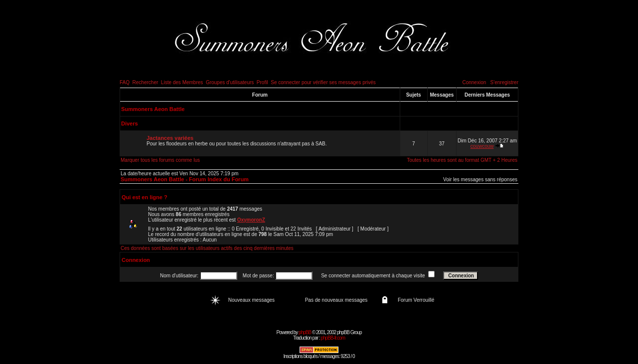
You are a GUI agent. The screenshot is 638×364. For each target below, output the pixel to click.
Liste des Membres (182, 82)
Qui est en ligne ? (145, 197)
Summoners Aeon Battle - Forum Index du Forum (185, 179)
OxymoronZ (251, 220)
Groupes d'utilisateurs (230, 82)
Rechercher (146, 82)
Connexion (474, 82)
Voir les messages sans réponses (480, 180)
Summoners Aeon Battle (153, 109)
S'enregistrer (504, 82)
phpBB (305, 332)
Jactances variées (170, 138)
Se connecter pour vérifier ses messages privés (323, 82)
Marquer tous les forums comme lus (160, 160)
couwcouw (482, 146)
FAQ (125, 82)
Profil (262, 82)
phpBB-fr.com (333, 338)
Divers (130, 123)
